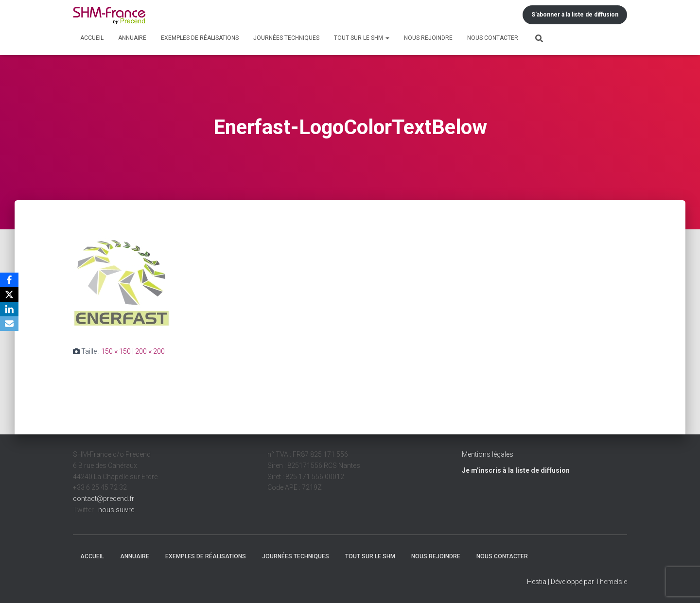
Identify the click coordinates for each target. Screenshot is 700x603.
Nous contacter (493, 38)
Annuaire (132, 38)
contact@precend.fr (104, 499)
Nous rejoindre (428, 38)
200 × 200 (150, 351)
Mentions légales (488, 454)
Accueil (92, 38)
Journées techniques (286, 38)
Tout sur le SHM (362, 38)
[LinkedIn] (9, 309)
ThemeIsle (611, 582)
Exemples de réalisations (200, 38)
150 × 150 (116, 351)
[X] (9, 294)
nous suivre (116, 510)
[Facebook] (9, 280)
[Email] (9, 324)
